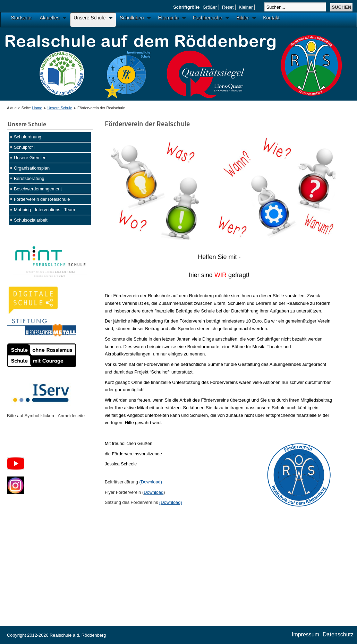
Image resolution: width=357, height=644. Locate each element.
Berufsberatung (29, 178)
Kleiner (246, 7)
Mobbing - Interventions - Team (44, 210)
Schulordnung (28, 137)
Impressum (305, 634)
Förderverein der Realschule (42, 199)
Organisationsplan (32, 168)
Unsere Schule (60, 108)
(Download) (150, 482)
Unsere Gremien (30, 158)
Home (37, 108)
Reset (228, 7)
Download (154, 492)
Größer (210, 7)
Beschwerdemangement (38, 189)
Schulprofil (24, 147)
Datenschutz (338, 634)
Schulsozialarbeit (31, 220)
